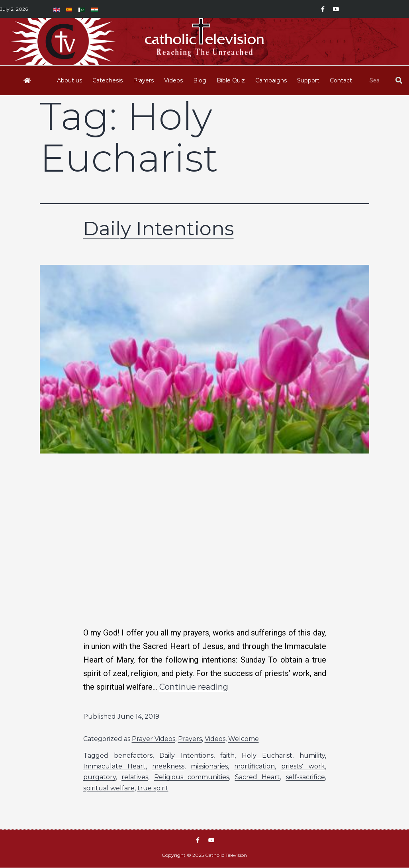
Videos (173, 80)
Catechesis (108, 80)
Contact (341, 80)
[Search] (399, 80)
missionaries (209, 766)
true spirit (153, 788)
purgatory (100, 777)
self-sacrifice (305, 777)
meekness (168, 766)
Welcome (244, 739)
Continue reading (194, 687)
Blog (200, 80)
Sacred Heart (258, 777)
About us (69, 80)
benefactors (133, 756)
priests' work (303, 766)
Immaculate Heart (114, 766)
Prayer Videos (154, 739)
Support (308, 80)
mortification (254, 766)
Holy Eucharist (267, 756)
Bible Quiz (231, 80)
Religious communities (192, 777)
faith (227, 756)
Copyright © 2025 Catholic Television (204, 855)
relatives (135, 777)
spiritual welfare (109, 788)
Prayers (143, 80)
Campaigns (271, 80)
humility (312, 756)
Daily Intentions (159, 229)
